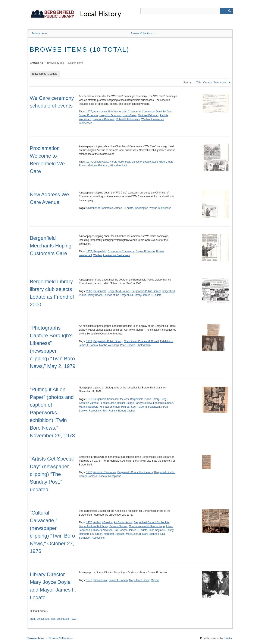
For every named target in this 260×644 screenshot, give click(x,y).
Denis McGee (164, 112)
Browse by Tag (56, 63)
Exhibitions (166, 341)
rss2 (73, 619)
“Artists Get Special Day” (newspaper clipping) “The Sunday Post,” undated (52, 474)
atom (33, 619)
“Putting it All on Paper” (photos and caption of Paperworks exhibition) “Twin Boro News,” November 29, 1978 (52, 412)
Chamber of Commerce (141, 112)
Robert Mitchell (127, 411)
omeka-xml (63, 619)
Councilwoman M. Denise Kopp (147, 526)
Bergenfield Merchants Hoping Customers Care (51, 246)
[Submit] (229, 11)
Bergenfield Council (119, 291)
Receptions (95, 411)
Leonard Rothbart (163, 403)
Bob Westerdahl (117, 112)
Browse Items (39, 33)
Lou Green (96, 534)
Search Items (76, 63)
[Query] (187, 11)
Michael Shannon (110, 407)
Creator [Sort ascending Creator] (207, 83)
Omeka (228, 638)
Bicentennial (100, 580)
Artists (129, 522)
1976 (89, 522)
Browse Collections (142, 33)
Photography (144, 345)
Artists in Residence (105, 472)
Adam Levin (100, 112)
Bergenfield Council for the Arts (111, 399)
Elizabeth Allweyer (102, 530)
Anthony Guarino (103, 522)
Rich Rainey (110, 411)
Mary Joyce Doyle (139, 580)
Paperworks (155, 407)
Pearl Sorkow (128, 345)
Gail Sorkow (120, 530)
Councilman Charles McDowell (141, 341)
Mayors (155, 580)
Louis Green (130, 115)
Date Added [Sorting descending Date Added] (221, 83)
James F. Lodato (88, 115)
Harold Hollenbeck (120, 162)
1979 (89, 341)
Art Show (119, 522)
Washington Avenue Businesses (153, 208)
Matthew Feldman (148, 115)
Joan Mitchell (118, 403)
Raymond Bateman (104, 119)
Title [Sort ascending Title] (199, 83)
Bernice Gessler (118, 526)
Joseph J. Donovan (110, 115)
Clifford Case (101, 162)
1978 (89, 399)
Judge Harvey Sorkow (139, 403)
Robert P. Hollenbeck (128, 119)
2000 (89, 291)
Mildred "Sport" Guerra (134, 407)
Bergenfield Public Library (146, 291)
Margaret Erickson (114, 534)
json (53, 619)
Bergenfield (100, 251)
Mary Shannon (151, 534)
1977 (89, 112)
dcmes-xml (43, 619)
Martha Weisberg (109, 345)
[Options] (223, 11)
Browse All (37, 63)
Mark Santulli (133, 534)
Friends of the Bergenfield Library (122, 295)
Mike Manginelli (118, 166)
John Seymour (157, 530)
